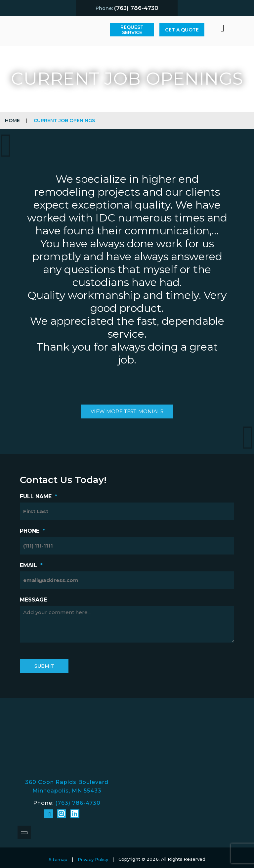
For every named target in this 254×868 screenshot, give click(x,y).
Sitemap (58, 859)
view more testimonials (127, 411)
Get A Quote (182, 30)
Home (12, 121)
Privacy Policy (93, 859)
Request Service (132, 30)
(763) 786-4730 (78, 803)
